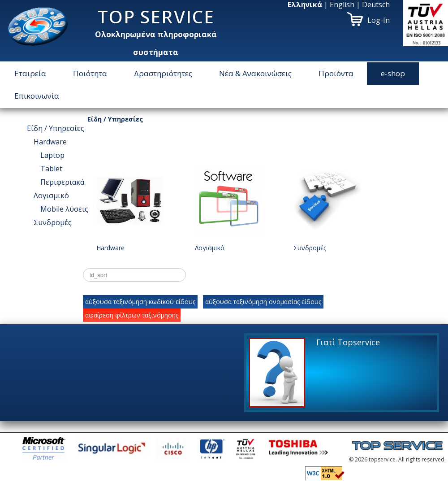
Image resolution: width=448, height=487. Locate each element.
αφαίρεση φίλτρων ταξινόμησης (132, 315)
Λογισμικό (51, 196)
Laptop (52, 155)
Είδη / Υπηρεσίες (56, 128)
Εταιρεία (30, 73)
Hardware (50, 142)
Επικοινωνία (37, 96)
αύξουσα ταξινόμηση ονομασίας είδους (263, 302)
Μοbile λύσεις (64, 209)
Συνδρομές (53, 222)
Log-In (379, 20)
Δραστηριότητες (163, 73)
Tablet (51, 169)
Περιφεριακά (62, 182)
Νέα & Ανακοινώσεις (255, 73)
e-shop (393, 73)
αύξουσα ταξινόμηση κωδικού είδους (140, 302)
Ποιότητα (90, 73)
